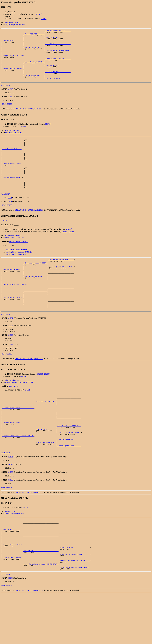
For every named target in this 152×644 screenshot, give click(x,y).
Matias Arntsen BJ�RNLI (19, 262)
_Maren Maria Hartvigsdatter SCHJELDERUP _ (41, 614)
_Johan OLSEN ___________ (12, 572)
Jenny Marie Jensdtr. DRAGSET (16, 310)
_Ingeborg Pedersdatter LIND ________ (75, 602)
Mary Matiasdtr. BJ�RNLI (16, 275)
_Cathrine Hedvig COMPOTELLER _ (58, 55)
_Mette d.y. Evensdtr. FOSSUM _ (61, 288)
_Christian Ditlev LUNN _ (46, 432)
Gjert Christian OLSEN (13, 590)
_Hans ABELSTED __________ (13, 43)
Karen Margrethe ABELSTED (14, 61)
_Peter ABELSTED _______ (34, 35)
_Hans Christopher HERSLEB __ (69, 462)
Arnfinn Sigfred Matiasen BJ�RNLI (19, 272)
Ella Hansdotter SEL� (13, 143)
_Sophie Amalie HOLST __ (34, 51)
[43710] (24, 137)
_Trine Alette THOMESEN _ (12, 606)
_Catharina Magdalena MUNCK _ (69, 470)
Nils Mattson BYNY (12, 140)
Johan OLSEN (10, 552)
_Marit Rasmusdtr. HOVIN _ (13, 326)
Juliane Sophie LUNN (12, 458)
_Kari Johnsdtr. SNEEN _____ (36, 300)
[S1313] (11, 365)
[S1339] (11, 375)
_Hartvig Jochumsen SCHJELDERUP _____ (75, 610)
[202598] (40, 404)
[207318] (44, 19)
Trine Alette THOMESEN (14, 554)
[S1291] (11, 348)
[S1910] (11, 99)
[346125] (28, 420)
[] (4, 99)
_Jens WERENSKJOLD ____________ (58, 80)
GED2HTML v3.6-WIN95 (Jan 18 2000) (29, 119)
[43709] (48, 134)
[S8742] (11, 505)
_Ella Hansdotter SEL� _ (12, 195)
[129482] (64, 252)
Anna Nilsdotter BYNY (12, 179)
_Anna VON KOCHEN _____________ (58, 72)
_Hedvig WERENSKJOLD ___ (34, 84)
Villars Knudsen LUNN (13, 411)
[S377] (10, 629)
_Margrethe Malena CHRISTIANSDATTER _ (75, 618)
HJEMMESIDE (6, 114)
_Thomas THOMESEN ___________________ (75, 594)
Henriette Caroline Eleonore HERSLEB (19, 413)
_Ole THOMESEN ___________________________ (41, 598)
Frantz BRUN (14, 416)
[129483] (71, 252)
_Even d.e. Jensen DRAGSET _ (36, 284)
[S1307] (11, 356)
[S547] (9, 218)
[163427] (24, 548)
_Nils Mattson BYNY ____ (12, 161)
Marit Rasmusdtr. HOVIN (14, 258)
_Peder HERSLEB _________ (46, 466)
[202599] (47, 404)
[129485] (4, 240)
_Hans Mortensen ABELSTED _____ (58, 31)
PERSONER (5, 96)
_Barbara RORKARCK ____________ (58, 39)
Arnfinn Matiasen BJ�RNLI (17, 270)
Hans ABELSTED (11, 22)
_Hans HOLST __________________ (58, 47)
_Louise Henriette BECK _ (46, 482)
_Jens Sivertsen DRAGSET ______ (61, 280)
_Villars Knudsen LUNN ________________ (18, 440)
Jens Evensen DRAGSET (14, 256)
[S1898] (11, 497)
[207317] (39, 14)
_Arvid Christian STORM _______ (58, 65)
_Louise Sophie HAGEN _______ (69, 486)
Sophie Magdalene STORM (15, 24)
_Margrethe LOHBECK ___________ (58, 88)
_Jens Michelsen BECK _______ (69, 478)
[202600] (24, 407)
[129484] (69, 249)
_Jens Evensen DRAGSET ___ (13, 292)
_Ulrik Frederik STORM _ (34, 69)
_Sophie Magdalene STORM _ (13, 76)
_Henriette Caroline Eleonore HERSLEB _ (18, 474)
